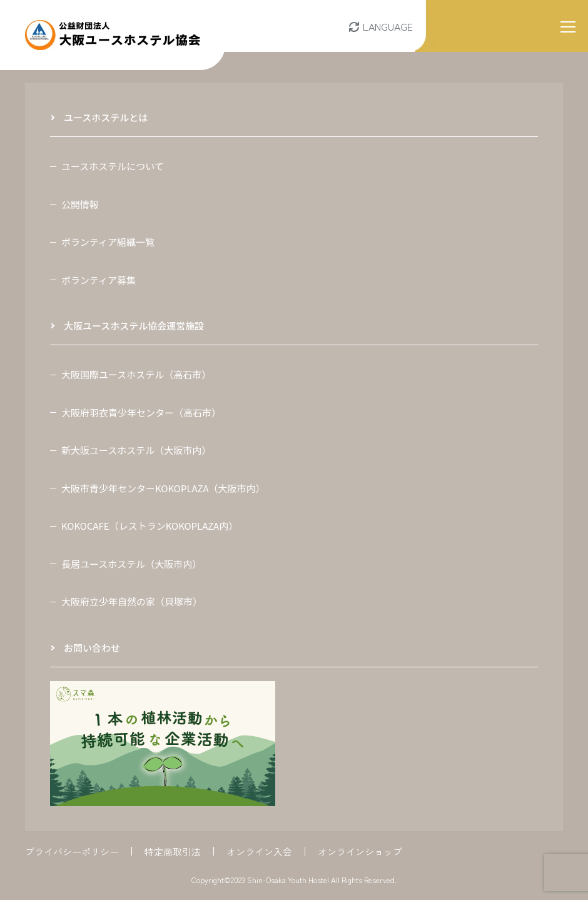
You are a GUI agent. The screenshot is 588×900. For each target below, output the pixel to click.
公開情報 (80, 204)
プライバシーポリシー (72, 852)
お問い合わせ (92, 648)
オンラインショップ (360, 852)
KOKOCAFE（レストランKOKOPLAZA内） (150, 526)
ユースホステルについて (113, 166)
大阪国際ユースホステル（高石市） (136, 374)
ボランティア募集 (99, 280)
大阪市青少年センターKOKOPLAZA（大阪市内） (163, 488)
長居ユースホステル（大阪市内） (131, 564)
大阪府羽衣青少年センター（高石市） (141, 412)
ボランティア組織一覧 (108, 242)
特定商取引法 (173, 852)
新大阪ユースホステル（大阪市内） (136, 450)
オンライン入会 (259, 852)
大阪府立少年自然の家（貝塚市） (132, 601)
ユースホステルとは (106, 117)
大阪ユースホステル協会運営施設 (134, 326)
